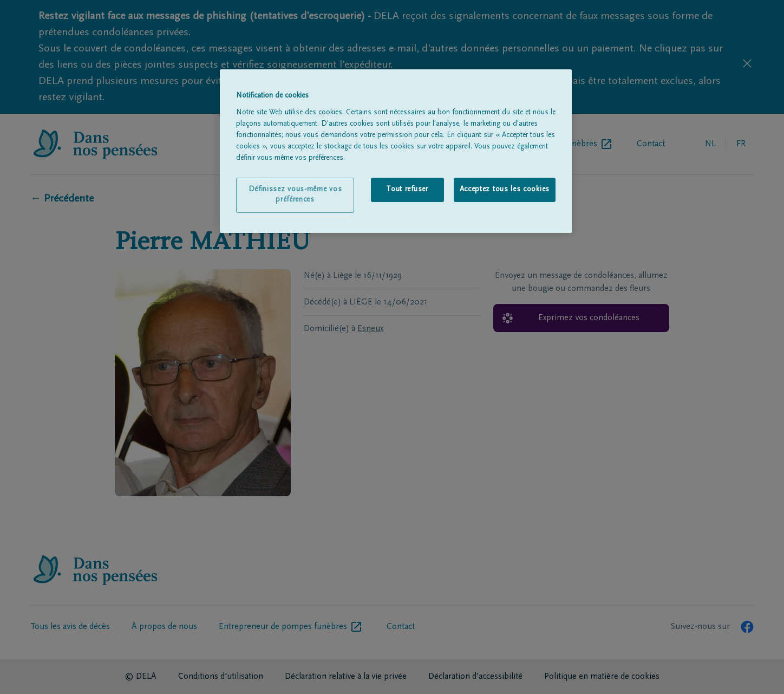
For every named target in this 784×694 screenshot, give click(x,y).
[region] (396, 151)
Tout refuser (407, 190)
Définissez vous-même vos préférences (295, 195)
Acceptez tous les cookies (505, 190)
